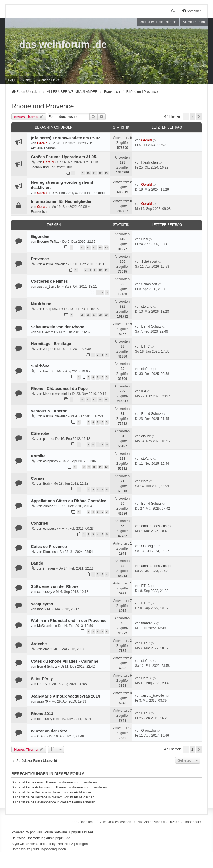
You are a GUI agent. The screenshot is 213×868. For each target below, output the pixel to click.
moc (40, 609)
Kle (144, 391)
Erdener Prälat (48, 242)
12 (100, 173)
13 (106, 173)
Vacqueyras (42, 604)
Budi (46, 484)
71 (88, 399)
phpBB (35, 832)
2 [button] (192, 117)
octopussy (50, 461)
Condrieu (40, 523)
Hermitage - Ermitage (51, 344)
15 (106, 247)
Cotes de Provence (49, 547)
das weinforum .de (63, 44)
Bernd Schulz (151, 326)
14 (100, 247)
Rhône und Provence (43, 106)
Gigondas (40, 236)
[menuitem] (48, 80)
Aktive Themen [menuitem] (194, 22)
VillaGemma (46, 332)
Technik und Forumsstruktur (51, 167)
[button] (199, 117)
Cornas (38, 478)
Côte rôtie (40, 433)
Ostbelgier (149, 546)
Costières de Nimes (49, 281)
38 (100, 315)
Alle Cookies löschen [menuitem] (116, 822)
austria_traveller (55, 264)
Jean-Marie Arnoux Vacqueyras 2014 (65, 696)
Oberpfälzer (52, 309)
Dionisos (49, 552)
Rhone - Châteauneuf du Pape (59, 389)
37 (94, 315)
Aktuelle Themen (43, 148)
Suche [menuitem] (26, 80)
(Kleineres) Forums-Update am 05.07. (66, 138)
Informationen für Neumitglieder (61, 201)
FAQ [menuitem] (11, 80)
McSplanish (46, 626)
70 (82, 399)
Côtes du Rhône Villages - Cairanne (64, 661)
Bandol (38, 563)
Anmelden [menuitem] (192, 11)
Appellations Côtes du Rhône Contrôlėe (69, 501)
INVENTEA (65, 844)
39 (106, 315)
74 (106, 399)
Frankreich (99, 193)
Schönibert (149, 262)
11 (94, 173)
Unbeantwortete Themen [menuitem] (158, 22)
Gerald (42, 143)
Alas (46, 649)
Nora (145, 481)
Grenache (149, 731)
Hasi (144, 239)
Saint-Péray (42, 679)
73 (100, 399)
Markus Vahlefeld (56, 394)
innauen (49, 568)
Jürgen (48, 349)
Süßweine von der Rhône (55, 586)
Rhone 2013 (42, 714)
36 (88, 315)
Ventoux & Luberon (49, 411)
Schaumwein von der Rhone (58, 327)
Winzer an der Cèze (49, 731)
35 (82, 315)
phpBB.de (63, 838)
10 (88, 173)
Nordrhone (41, 304)
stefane (147, 307)
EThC (145, 346)
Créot (41, 736)
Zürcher (49, 506)
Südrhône (40, 366)
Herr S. (48, 371)
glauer (146, 436)
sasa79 (43, 701)
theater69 (148, 623)
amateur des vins (154, 526)
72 (94, 399)
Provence (40, 259)
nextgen (82, 844)
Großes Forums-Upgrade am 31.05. (64, 157)
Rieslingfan (149, 162)
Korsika (38, 456)
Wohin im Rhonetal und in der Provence (69, 621)
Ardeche (39, 644)
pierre (47, 439)
